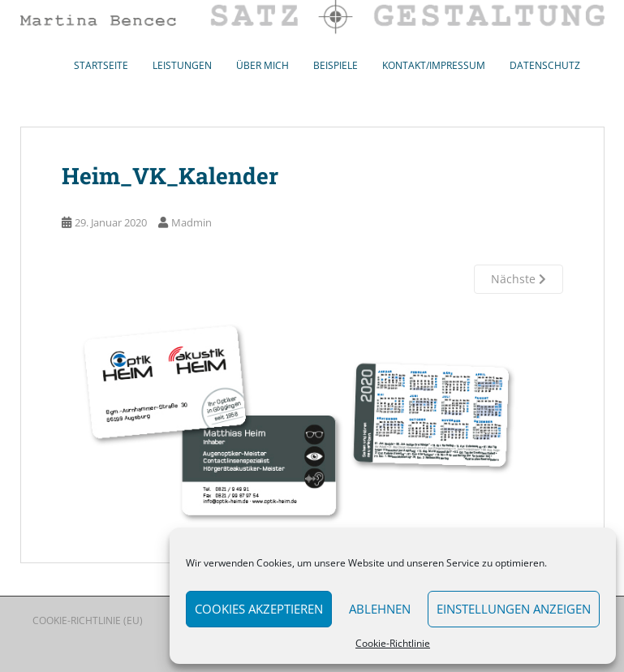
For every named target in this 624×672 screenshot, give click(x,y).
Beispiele (336, 65)
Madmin (192, 222)
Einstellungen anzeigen (514, 609)
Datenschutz (545, 65)
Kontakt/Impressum (434, 65)
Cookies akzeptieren (259, 609)
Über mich (263, 65)
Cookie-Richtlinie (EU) (88, 620)
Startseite (101, 65)
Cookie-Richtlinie (393, 643)
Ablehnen (380, 609)
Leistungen (182, 65)
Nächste (519, 279)
